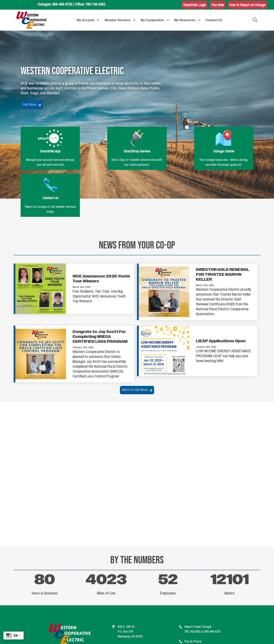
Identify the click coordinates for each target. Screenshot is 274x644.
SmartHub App (47, 142)
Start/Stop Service (107, 142)
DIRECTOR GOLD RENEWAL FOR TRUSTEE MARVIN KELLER (223, 228)
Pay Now (216, 5)
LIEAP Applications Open (221, 295)
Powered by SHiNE (169, 636)
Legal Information (104, 619)
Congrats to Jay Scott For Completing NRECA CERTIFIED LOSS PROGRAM (100, 290)
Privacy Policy (147, 619)
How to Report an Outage (247, 5)
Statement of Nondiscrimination (199, 619)
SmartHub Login (192, 5)
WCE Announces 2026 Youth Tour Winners (101, 232)
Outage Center (167, 142)
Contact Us (227, 142)
